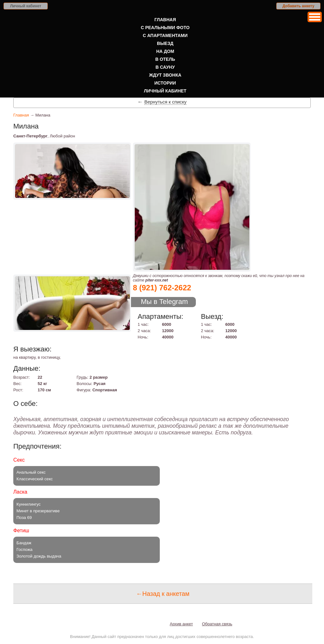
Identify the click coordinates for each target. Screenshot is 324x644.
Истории (165, 83)
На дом (165, 51)
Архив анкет (181, 624)
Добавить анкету (299, 6)
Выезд (165, 43)
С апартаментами (165, 35)
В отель (165, 59)
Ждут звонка (165, 75)
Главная (165, 20)
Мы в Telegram (164, 302)
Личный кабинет (26, 6)
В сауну (165, 67)
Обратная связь (217, 624)
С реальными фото (165, 28)
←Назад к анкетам (163, 594)
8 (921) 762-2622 (162, 288)
